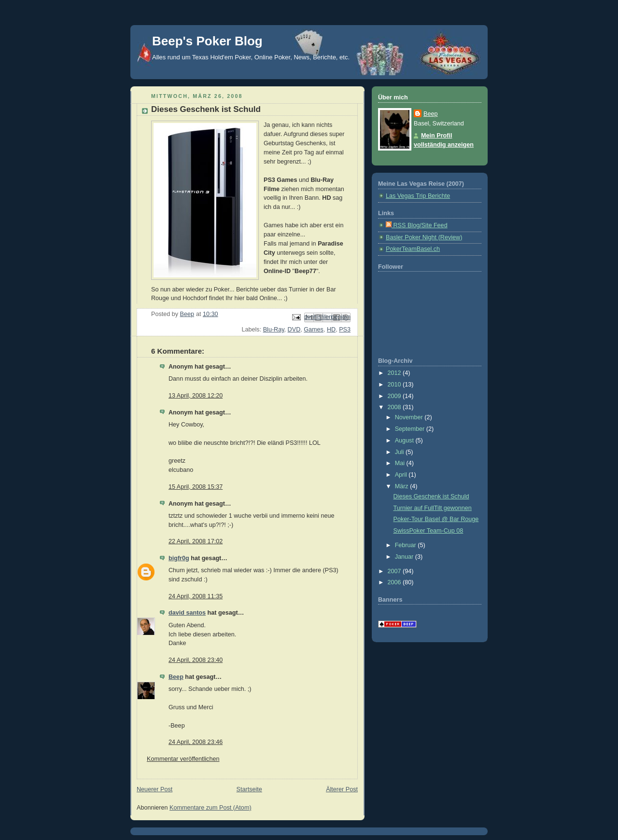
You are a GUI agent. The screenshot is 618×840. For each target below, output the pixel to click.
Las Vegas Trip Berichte (418, 196)
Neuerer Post (154, 789)
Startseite (249, 789)
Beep (176, 677)
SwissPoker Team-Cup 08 (428, 531)
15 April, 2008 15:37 (196, 487)
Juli (400, 452)
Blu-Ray (274, 330)
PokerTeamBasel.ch (413, 249)
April (402, 475)
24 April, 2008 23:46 (196, 742)
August (405, 441)
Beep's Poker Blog (207, 41)
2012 (395, 373)
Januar (405, 557)
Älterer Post (342, 789)
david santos (187, 613)
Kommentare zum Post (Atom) (211, 808)
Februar (407, 545)
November (410, 417)
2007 (395, 571)
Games (314, 330)
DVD (294, 330)
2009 (395, 396)
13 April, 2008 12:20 (196, 396)
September (411, 429)
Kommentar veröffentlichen (183, 759)
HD (331, 330)
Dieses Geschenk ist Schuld (431, 496)
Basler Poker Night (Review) (424, 237)
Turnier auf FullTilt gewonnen (433, 508)
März (403, 486)
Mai (401, 463)
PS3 (345, 330)
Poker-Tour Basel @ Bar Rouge (436, 519)
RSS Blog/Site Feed (417, 225)
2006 (395, 582)
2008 (395, 407)
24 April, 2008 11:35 (196, 596)
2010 (395, 385)
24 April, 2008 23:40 (196, 660)
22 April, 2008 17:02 (196, 541)
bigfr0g (179, 558)
